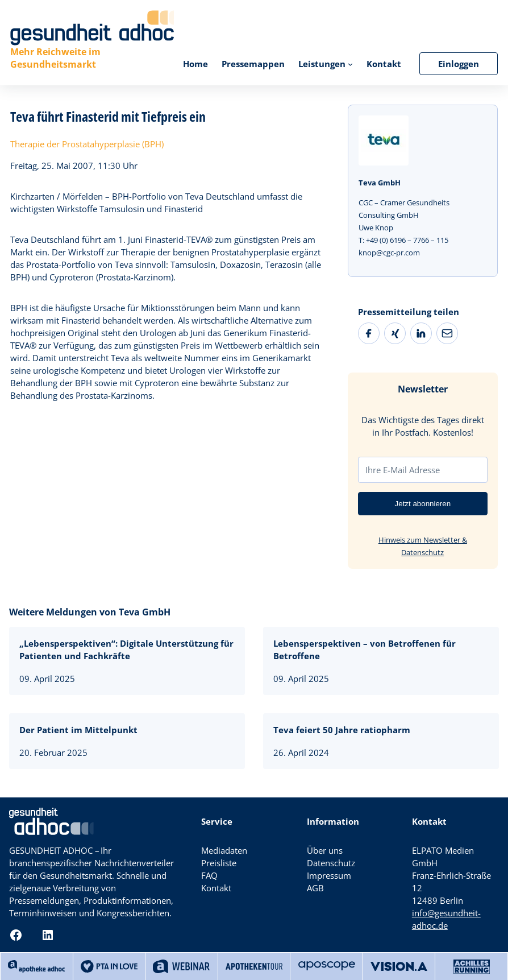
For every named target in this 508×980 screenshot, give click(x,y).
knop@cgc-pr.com (389, 253)
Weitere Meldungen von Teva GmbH (90, 612)
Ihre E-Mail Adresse (403, 470)
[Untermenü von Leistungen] (350, 64)
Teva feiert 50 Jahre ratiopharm (342, 730)
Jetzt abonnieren (423, 504)
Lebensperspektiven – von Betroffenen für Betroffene (365, 650)
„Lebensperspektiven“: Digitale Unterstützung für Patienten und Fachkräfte (126, 650)
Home (195, 64)
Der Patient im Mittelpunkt (78, 730)
